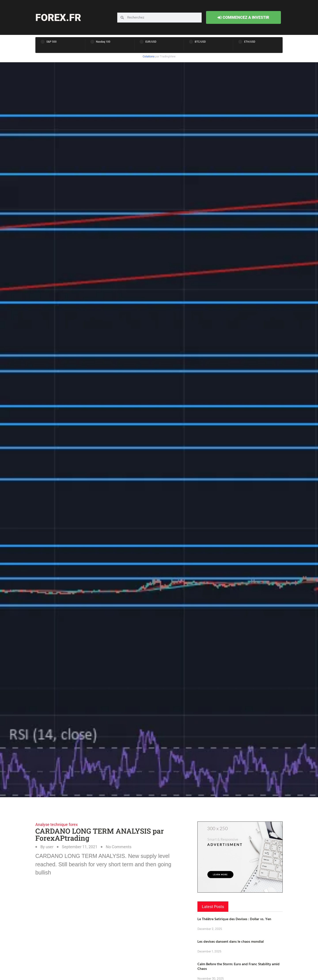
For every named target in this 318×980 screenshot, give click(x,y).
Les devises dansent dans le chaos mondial (231, 941)
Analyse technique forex (57, 824)
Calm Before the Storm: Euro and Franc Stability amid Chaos (238, 966)
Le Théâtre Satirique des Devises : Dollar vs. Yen (234, 919)
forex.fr (58, 18)
